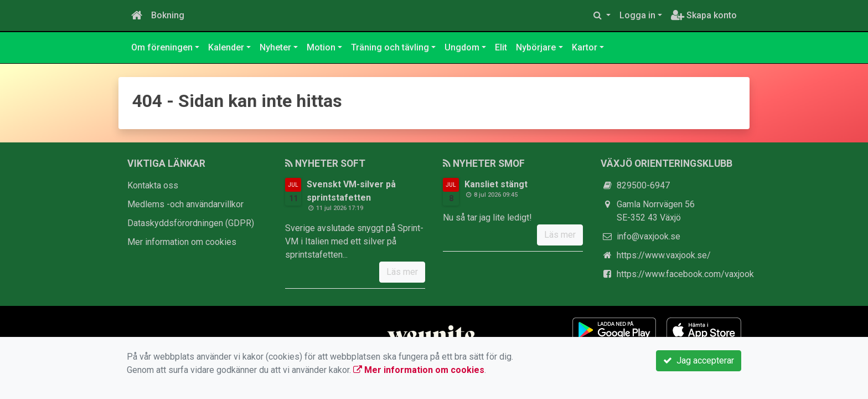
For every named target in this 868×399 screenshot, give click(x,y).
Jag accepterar (699, 360)
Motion (321, 47)
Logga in (637, 15)
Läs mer (402, 272)
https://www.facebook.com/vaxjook (685, 274)
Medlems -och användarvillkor (185, 204)
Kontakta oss (153, 185)
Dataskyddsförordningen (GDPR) (191, 223)
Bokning (168, 15)
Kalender (226, 47)
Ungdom (462, 47)
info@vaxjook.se (649, 236)
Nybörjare (536, 47)
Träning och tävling (390, 47)
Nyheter (275, 47)
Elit (501, 47)
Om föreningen (162, 47)
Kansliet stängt (496, 184)
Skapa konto (704, 15)
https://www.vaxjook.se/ (664, 255)
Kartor (585, 47)
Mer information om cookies (182, 242)
